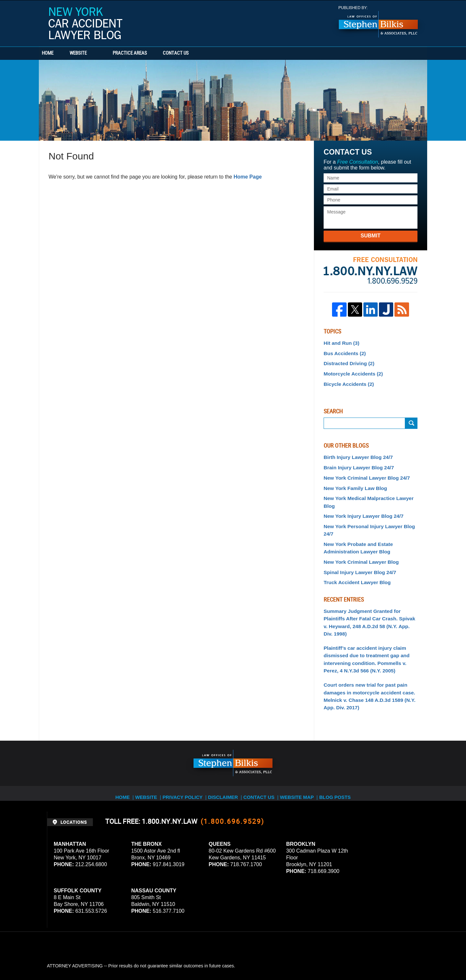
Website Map (303, 750)
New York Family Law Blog (352, 482)
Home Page (248, 177)
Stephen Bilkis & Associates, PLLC (120, 957)
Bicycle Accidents (346, 380)
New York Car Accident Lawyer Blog (85, 23)
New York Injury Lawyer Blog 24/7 (360, 501)
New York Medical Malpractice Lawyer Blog (370, 491)
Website (98, 53)
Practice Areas (150, 53)
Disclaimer (226, 750)
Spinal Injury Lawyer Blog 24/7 (356, 545)
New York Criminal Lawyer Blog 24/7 (363, 472)
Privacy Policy (185, 750)
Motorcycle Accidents (350, 371)
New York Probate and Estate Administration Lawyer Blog (355, 523)
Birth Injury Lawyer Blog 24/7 (355, 453)
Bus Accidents (343, 352)
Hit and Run (340, 343)
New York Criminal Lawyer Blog (358, 536)
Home (58, 53)
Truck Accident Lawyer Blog (354, 555)
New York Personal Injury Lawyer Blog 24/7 (370, 510)
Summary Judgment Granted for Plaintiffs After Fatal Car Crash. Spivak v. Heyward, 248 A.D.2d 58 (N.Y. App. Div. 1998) (369, 590)
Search (411, 420)
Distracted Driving (347, 361)
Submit (370, 236)
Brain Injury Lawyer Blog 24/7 (355, 463)
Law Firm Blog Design (388, 957)
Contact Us (205, 53)
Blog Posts (342, 750)
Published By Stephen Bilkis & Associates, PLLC (378, 22)
